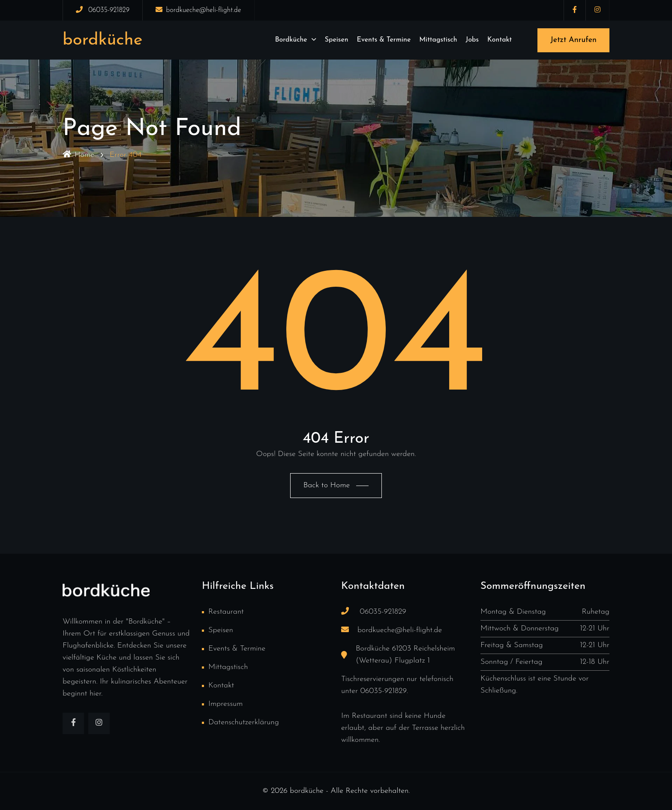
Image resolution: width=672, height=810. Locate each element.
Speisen (337, 40)
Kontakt (499, 40)
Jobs (472, 40)
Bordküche (291, 40)
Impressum (225, 704)
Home (78, 155)
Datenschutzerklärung (244, 722)
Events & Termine (384, 40)
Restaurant (226, 612)
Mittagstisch (438, 40)
